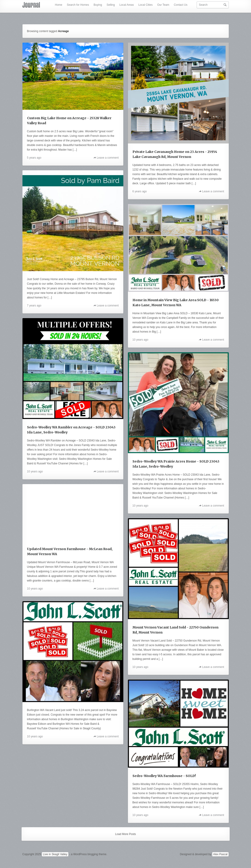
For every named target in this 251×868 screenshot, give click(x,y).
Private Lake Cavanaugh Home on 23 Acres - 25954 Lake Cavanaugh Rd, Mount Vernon (175, 154)
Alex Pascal (220, 854)
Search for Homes (78, 5)
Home (58, 5)
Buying (98, 5)
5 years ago (34, 158)
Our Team (163, 5)
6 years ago (140, 191)
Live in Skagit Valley (55, 854)
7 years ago (34, 306)
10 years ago (140, 340)
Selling (111, 5)
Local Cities (146, 5)
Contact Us (181, 5)
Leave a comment (108, 158)
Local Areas (127, 5)
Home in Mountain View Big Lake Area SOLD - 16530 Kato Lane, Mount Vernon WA (176, 303)
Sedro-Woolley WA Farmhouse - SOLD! (164, 776)
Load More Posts (125, 834)
